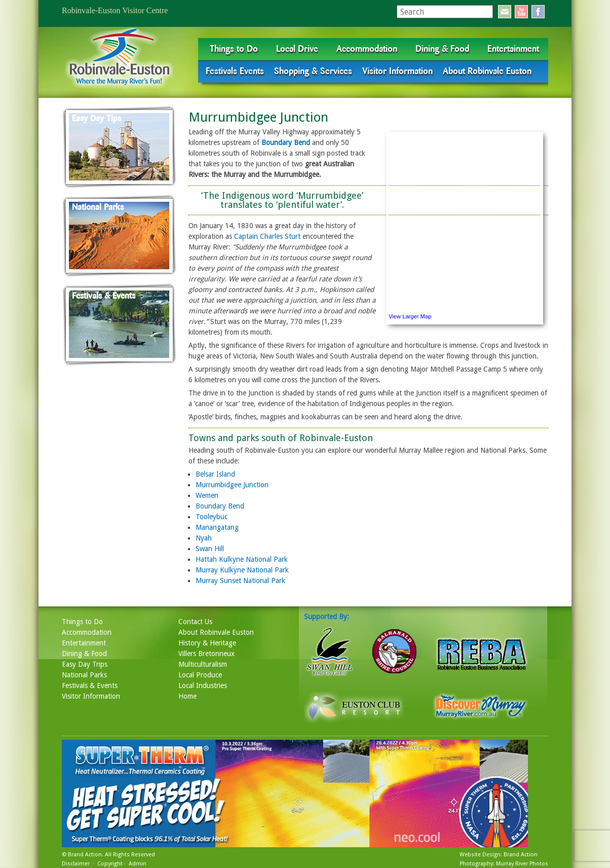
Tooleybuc (212, 517)
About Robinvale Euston (487, 71)
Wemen (207, 495)
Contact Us (195, 622)
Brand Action (85, 855)
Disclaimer (76, 864)
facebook (538, 12)
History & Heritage (207, 643)
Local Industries (203, 685)
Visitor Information (397, 71)
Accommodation (367, 49)
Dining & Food (442, 49)
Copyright (110, 864)
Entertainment (513, 49)
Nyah (204, 538)
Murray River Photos (522, 864)
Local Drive (297, 49)
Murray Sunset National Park (240, 581)
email (505, 12)
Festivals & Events (90, 685)
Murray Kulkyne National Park (242, 570)
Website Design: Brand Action (499, 855)
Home (187, 696)
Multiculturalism (203, 664)
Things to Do (234, 49)
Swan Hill (210, 549)
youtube (521, 12)
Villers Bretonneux (206, 654)
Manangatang (217, 527)
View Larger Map (410, 316)
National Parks (84, 675)
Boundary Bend (286, 142)
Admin (138, 864)
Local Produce (200, 675)
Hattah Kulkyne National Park (242, 559)
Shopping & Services (313, 71)
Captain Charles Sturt (267, 236)
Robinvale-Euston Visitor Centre (115, 10)
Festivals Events (235, 71)
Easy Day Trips (85, 664)
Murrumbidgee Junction (232, 485)
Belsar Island (215, 474)
